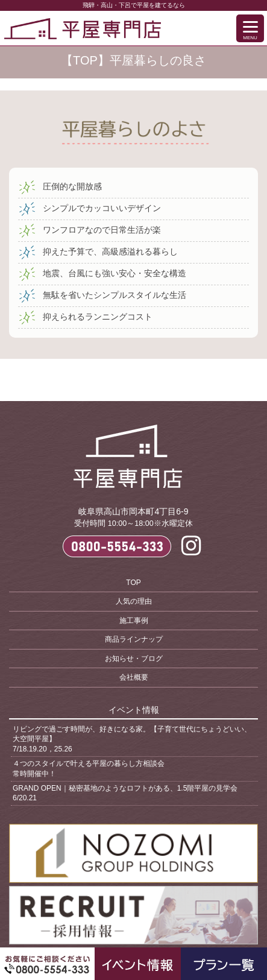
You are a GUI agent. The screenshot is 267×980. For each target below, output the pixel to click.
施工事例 (134, 621)
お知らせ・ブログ (134, 659)
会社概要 (134, 677)
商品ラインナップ (134, 639)
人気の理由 (134, 601)
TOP (133, 583)
